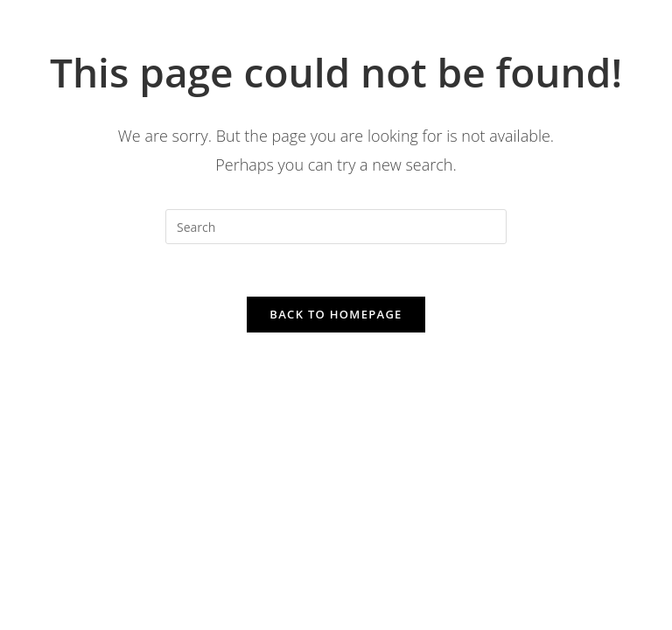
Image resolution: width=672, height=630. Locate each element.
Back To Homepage (336, 314)
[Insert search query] (336, 227)
